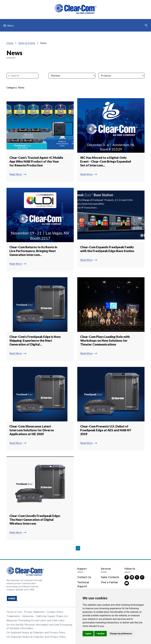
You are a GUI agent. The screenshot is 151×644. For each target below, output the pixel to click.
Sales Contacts (110, 577)
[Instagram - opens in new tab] (142, 577)
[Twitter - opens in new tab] (137, 577)
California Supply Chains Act (52, 616)
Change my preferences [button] (121, 634)
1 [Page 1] (73, 548)
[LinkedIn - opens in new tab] (132, 577)
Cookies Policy (55, 612)
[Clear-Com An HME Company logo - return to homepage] (25, 571)
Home (10, 43)
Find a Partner (109, 582)
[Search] (22, 76)
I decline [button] (100, 634)
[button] (146, 26)
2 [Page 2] (78, 548)
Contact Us (84, 577)
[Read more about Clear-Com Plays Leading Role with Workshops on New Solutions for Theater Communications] (111, 319)
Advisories (28, 616)
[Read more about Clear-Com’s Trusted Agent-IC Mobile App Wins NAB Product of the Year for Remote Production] (40, 140)
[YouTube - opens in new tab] (127, 583)
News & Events (27, 43)
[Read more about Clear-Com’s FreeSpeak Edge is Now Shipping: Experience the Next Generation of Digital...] (40, 319)
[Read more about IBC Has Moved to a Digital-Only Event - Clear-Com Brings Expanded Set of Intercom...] (111, 140)
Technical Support (83, 584)
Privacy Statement (34, 612)
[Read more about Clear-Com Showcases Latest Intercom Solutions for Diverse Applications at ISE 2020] (40, 409)
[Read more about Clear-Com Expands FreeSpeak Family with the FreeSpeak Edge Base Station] (111, 228)
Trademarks (13, 616)
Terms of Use (14, 612)
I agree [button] (88, 634)
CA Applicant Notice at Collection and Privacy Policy (36, 633)
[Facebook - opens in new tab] (127, 577)
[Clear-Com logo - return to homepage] (75, 9)
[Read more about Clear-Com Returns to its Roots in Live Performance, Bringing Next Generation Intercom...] (40, 230)
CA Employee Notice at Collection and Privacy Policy (36, 637)
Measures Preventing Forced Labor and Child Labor (36, 620)
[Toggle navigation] (8, 26)
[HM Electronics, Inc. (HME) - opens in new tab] (12, 598)
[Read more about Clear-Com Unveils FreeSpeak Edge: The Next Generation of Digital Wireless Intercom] (40, 498)
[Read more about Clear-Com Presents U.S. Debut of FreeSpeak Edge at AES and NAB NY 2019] (111, 409)
